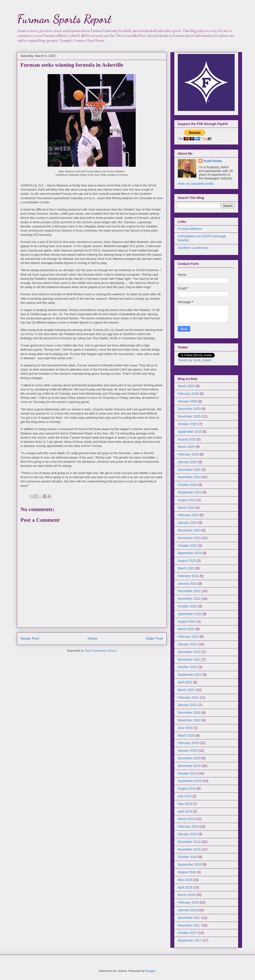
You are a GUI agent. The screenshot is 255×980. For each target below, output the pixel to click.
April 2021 (185, 682)
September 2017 (190, 940)
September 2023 (190, 553)
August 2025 (187, 439)
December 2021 (189, 652)
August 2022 (187, 622)
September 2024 (190, 492)
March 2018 (186, 895)
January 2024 (188, 523)
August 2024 (187, 500)
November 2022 (189, 599)
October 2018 (188, 857)
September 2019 (190, 781)
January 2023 (188, 584)
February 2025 (188, 454)
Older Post (154, 639)
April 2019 (185, 811)
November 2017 (189, 925)
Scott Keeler (213, 161)
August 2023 (187, 561)
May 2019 (185, 804)
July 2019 (185, 796)
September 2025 (190, 432)
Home (92, 639)
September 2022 (190, 614)
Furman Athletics (190, 229)
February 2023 (188, 576)
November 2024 (189, 477)
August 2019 (187, 788)
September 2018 (190, 864)
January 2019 (188, 834)
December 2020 (189, 713)
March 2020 (186, 735)
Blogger (150, 971)
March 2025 (186, 447)
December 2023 (189, 530)
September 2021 (190, 675)
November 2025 (189, 416)
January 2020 (188, 751)
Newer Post (30, 639)
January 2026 (188, 401)
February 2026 (188, 394)
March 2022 (186, 629)
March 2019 (186, 819)
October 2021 (188, 667)
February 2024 (188, 515)
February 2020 (188, 743)
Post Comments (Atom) (101, 651)
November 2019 (189, 766)
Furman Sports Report (64, 19)
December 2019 (189, 758)
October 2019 (188, 773)
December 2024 (189, 470)
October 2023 (188, 546)
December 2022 (189, 591)
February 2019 (188, 826)
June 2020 (185, 728)
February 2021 (188, 697)
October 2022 (188, 606)
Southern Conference (193, 248)
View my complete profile (196, 184)
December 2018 (189, 842)
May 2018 (185, 880)
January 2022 (188, 644)
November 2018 (189, 849)
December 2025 (189, 409)
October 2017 (188, 933)
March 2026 (186, 386)
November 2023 (189, 538)
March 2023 (186, 568)
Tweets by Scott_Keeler (195, 360)
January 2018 (188, 910)
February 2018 (188, 902)
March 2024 (186, 508)
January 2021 (188, 705)
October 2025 (188, 424)
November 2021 (189, 660)
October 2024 (188, 485)
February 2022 (188, 637)
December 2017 (189, 918)
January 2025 (188, 462)
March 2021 (186, 690)
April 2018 (185, 887)
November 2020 (189, 720)
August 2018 (187, 872)
